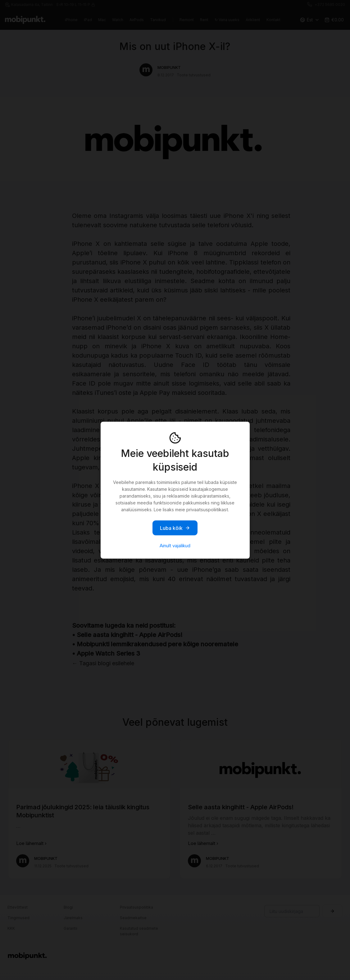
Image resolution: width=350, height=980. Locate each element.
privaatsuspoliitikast (207, 509)
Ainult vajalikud (175, 545)
